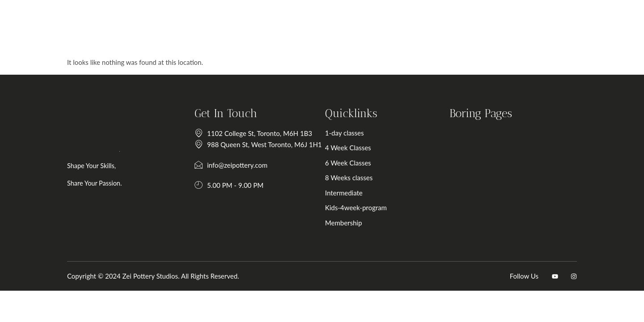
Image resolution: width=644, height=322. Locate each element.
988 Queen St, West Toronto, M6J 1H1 (258, 153)
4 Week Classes (362, 156)
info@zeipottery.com (231, 174)
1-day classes (358, 141)
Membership (358, 231)
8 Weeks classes (363, 186)
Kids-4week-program (370, 216)
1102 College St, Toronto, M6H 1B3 (253, 142)
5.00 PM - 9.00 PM (229, 194)
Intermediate (358, 201)
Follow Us (524, 294)
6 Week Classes (362, 171)
